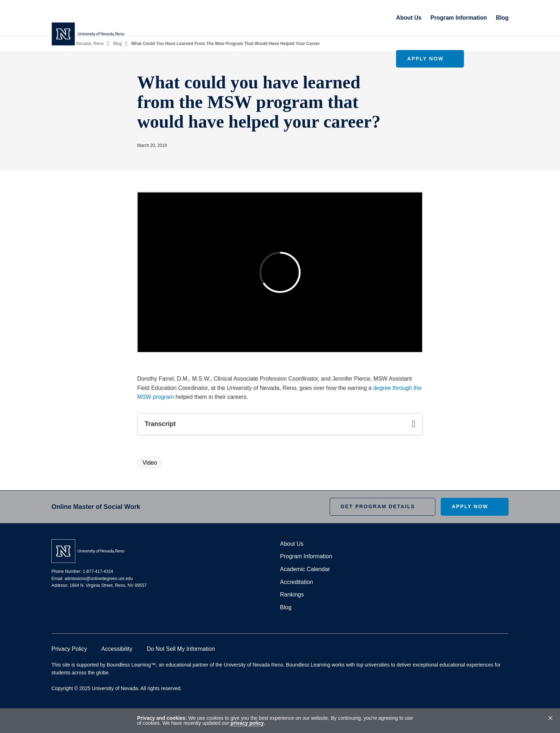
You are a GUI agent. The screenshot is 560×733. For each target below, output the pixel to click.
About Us (327, 18)
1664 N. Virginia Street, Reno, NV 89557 (108, 585)
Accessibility (117, 649)
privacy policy (247, 723)
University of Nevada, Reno (77, 44)
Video (150, 463)
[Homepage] (88, 18)
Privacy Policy (69, 649)
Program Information (376, 18)
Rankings (292, 595)
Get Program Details (378, 506)
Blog (420, 18)
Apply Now (470, 18)
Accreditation (297, 582)
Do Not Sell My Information (181, 649)
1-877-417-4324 (98, 571)
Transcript (280, 424)
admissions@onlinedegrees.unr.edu (99, 579)
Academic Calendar (305, 569)
